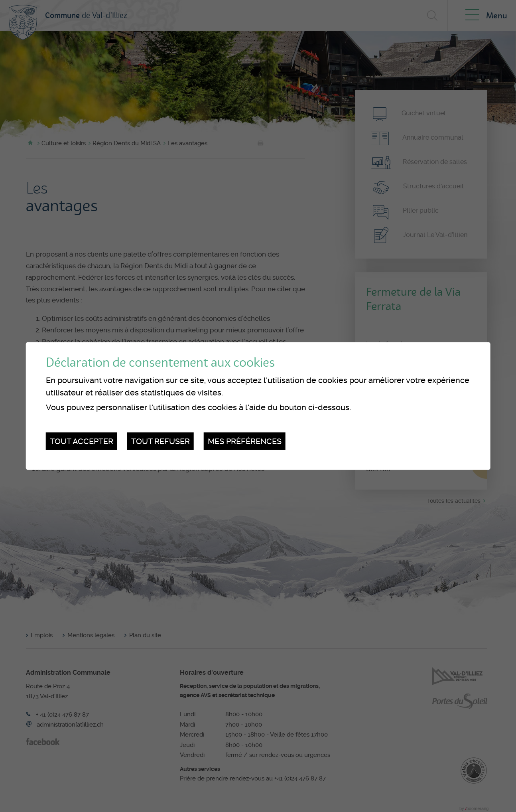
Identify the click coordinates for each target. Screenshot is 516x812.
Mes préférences (245, 441)
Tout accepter (82, 441)
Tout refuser (161, 441)
